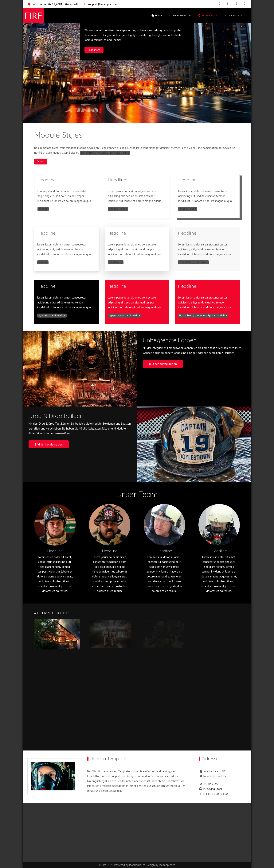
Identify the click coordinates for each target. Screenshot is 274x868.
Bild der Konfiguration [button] (163, 364)
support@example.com (102, 4)
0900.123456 (211, 784)
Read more (94, 50)
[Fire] (33, 16)
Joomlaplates (137, 865)
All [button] (36, 613)
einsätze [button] (48, 613)
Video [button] (41, 161)
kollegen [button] (63, 613)
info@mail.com (213, 789)
